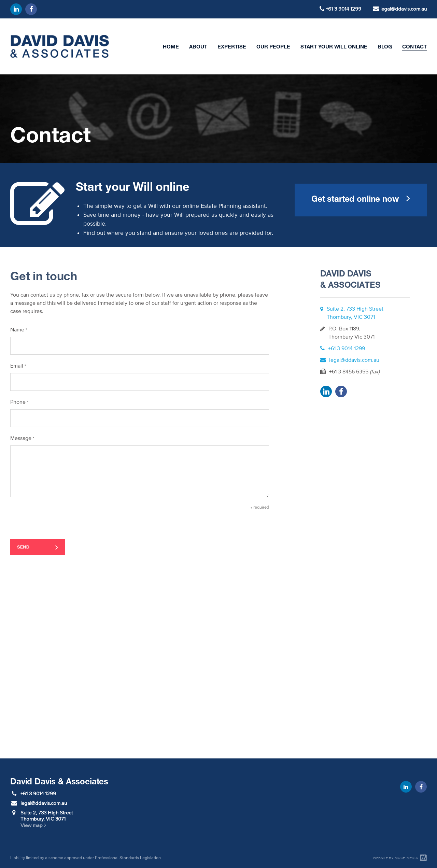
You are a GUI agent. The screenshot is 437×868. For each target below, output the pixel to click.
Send (23, 547)
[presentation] (62, 517)
